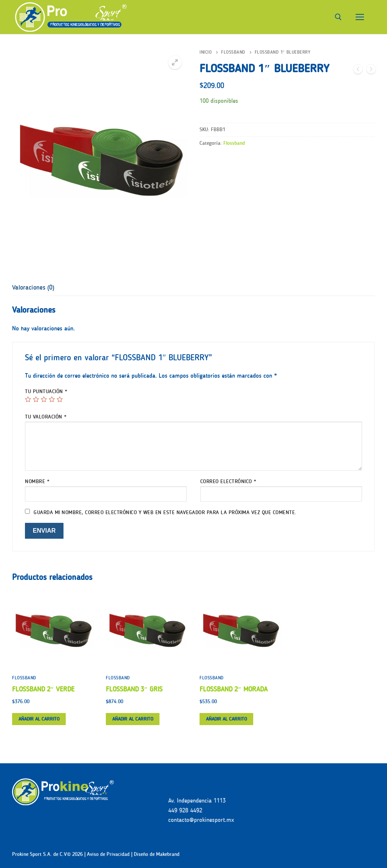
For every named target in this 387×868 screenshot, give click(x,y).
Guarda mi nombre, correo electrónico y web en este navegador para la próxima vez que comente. (165, 512)
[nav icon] (360, 17)
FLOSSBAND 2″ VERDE (43, 689)
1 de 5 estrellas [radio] (28, 399)
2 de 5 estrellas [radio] (36, 399)
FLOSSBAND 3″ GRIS (134, 689)
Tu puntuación (46, 391)
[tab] (33, 288)
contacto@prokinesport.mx (201, 820)
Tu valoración (46, 417)
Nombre (37, 481)
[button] (175, 62)
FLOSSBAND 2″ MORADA (234, 689)
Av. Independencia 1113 (197, 801)
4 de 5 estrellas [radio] (52, 399)
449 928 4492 (185, 810)
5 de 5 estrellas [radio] (60, 399)
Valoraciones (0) (33, 287)
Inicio (206, 52)
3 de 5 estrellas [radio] (44, 399)
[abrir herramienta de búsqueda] (338, 17)
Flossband (233, 52)
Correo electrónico (228, 481)
